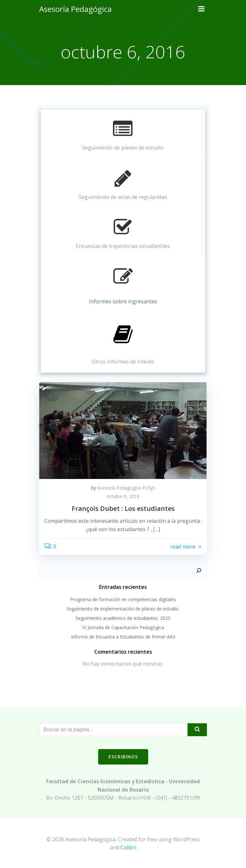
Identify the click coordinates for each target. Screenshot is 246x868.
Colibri (128, 847)
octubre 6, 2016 (123, 496)
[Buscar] (199, 571)
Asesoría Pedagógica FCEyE (126, 488)
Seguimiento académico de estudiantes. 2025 (123, 618)
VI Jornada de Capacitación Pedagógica (123, 627)
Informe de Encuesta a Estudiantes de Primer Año (123, 637)
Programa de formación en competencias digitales (123, 599)
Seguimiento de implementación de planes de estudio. (123, 609)
